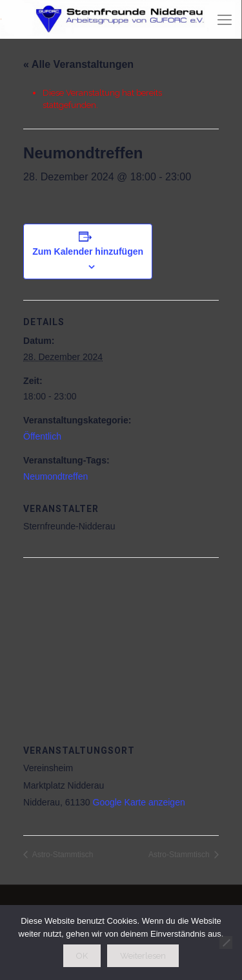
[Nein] (226, 943)
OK (82, 956)
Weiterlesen (143, 956)
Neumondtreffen (55, 476)
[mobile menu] (225, 19)
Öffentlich (42, 436)
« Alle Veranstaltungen (78, 64)
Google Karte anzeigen (139, 802)
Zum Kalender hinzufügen (88, 251)
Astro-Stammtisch (62, 855)
